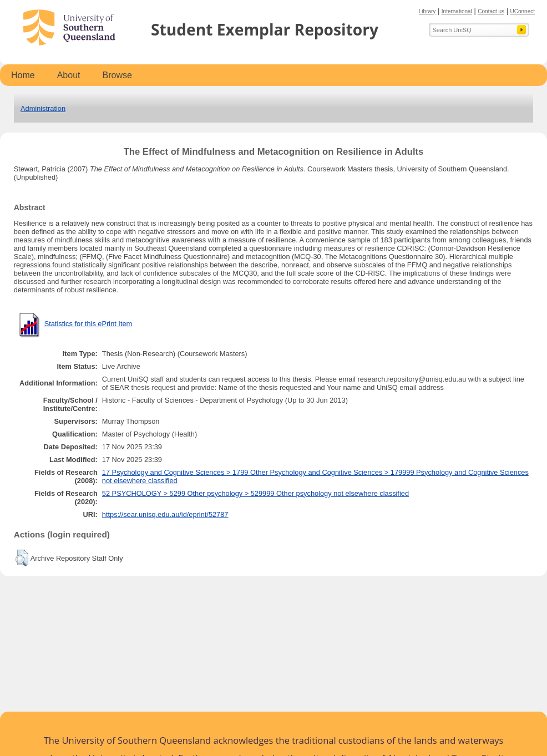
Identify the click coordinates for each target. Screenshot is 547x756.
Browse (117, 75)
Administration (43, 108)
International (457, 11)
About (69, 75)
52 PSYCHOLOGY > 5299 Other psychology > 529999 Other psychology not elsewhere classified (255, 493)
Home (23, 75)
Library (427, 11)
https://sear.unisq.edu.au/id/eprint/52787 (165, 514)
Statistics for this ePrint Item (88, 324)
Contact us (491, 11)
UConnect (523, 11)
